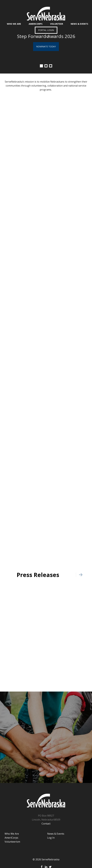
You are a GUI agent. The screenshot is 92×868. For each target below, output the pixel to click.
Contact (46, 824)
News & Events (79, 24)
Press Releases (38, 575)
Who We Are (14, 24)
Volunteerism (12, 842)
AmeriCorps (36, 24)
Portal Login (46, 30)
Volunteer (57, 24)
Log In (51, 838)
